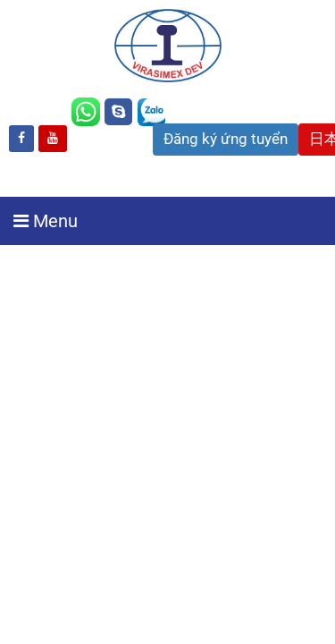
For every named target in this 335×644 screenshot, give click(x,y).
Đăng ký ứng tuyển (226, 139)
